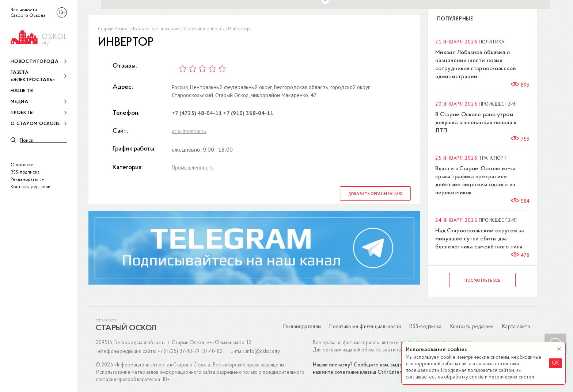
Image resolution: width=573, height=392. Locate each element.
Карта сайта (516, 327)
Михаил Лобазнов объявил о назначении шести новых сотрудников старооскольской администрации (476, 65)
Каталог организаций (156, 28)
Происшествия (498, 104)
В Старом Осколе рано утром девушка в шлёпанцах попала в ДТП (476, 123)
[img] (39, 37)
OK (555, 363)
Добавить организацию (375, 194)
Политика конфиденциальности (365, 327)
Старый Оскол (113, 28)
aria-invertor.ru (189, 131)
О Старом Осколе (35, 124)
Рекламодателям (28, 180)
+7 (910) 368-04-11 (248, 113)
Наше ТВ (22, 91)
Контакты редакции (31, 187)
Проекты (22, 113)
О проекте (22, 165)
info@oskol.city (263, 352)
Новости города (35, 62)
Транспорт (493, 158)
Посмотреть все (482, 281)
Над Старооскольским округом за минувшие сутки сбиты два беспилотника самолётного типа (480, 239)
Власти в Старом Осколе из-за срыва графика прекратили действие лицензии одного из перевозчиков (475, 181)
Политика (492, 42)
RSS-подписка (25, 172)
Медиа (20, 102)
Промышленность (204, 28)
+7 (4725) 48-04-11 (197, 113)
